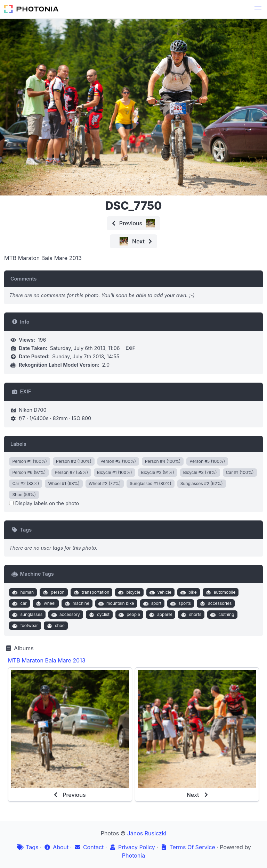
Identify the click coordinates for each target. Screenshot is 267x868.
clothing (222, 615)
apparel (160, 615)
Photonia (133, 856)
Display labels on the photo (44, 503)
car (19, 603)
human (22, 592)
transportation (91, 592)
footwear (24, 626)
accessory (65, 615)
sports (180, 603)
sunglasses (27, 615)
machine (76, 603)
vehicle (160, 592)
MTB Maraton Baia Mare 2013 (47, 660)
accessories (215, 603)
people (129, 615)
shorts (190, 615)
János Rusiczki (147, 833)
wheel (45, 603)
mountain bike (115, 603)
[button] (258, 9)
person (53, 592)
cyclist (98, 615)
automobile (220, 592)
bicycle (129, 592)
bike (188, 592)
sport (151, 603)
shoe (55, 626)
